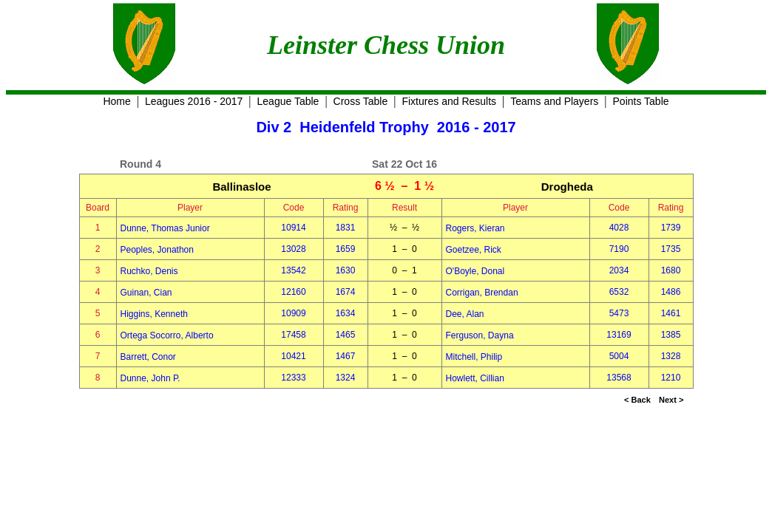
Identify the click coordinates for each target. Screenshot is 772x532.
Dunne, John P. (150, 378)
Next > (671, 400)
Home (116, 101)
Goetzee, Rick (474, 250)
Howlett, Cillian (475, 378)
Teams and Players (554, 101)
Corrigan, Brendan (482, 293)
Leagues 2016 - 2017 (194, 101)
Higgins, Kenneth (154, 314)
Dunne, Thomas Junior (165, 228)
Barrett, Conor (148, 357)
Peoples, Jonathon (157, 250)
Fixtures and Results (449, 101)
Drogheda (567, 187)
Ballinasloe (241, 187)
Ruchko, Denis (149, 271)
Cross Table (361, 101)
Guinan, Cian (146, 293)
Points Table (641, 101)
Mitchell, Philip (474, 357)
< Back (637, 400)
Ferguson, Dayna (480, 335)
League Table (288, 101)
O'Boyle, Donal (475, 271)
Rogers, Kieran (475, 228)
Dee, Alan (465, 314)
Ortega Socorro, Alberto (167, 335)
